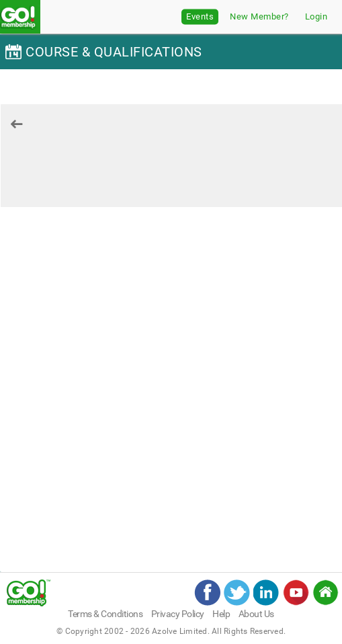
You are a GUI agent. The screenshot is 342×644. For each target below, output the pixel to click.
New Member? (259, 16)
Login (316, 16)
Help (221, 614)
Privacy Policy (178, 614)
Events (200, 16)
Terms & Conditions (105, 614)
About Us (256, 614)
